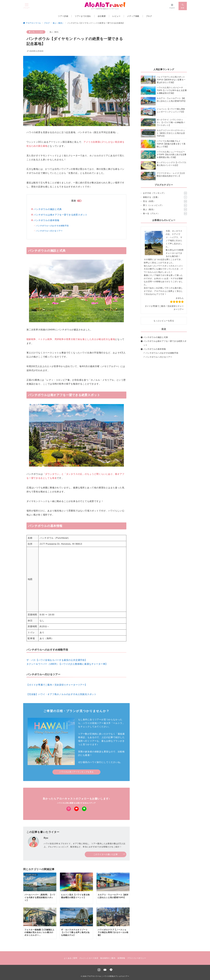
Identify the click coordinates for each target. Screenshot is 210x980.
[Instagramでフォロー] (69, 809)
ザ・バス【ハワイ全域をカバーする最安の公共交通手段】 (57, 660)
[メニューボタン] (27, 6)
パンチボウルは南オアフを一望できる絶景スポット (60, 215)
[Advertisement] (164, 47)
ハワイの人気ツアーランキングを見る (76, 772)
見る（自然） (165, 201)
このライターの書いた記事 (109, 854)
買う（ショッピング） (165, 205)
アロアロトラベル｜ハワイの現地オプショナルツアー (108, 976)
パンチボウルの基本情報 (47, 220)
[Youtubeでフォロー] (76, 809)
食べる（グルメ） (165, 214)
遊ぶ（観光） (55, 32)
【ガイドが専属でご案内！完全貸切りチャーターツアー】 (57, 685)
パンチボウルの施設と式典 (48, 209)
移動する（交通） (165, 197)
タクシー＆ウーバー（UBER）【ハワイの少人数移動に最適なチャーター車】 (67, 664)
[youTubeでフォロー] (105, 970)
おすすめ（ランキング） (165, 193)
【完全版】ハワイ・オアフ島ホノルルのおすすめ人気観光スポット (61, 694)
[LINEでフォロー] (84, 809)
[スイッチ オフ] (183, 6)
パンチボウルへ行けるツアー (49, 231)
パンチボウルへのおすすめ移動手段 (52, 226)
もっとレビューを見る (164, 321)
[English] (172, 6)
